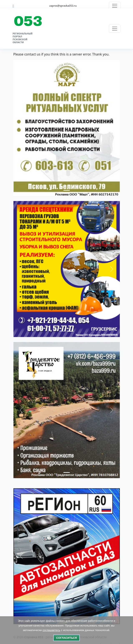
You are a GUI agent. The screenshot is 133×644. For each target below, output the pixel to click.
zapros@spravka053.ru (63, 6)
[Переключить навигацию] (115, 6)
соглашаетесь (51, 630)
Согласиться (66, 638)
